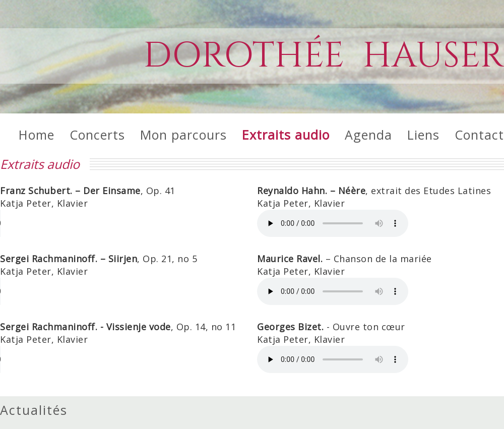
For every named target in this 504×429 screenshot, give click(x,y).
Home (37, 135)
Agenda (368, 135)
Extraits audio (286, 135)
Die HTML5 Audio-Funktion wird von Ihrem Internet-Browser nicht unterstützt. (76, 223)
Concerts (97, 135)
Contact (479, 135)
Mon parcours (183, 135)
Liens (423, 135)
